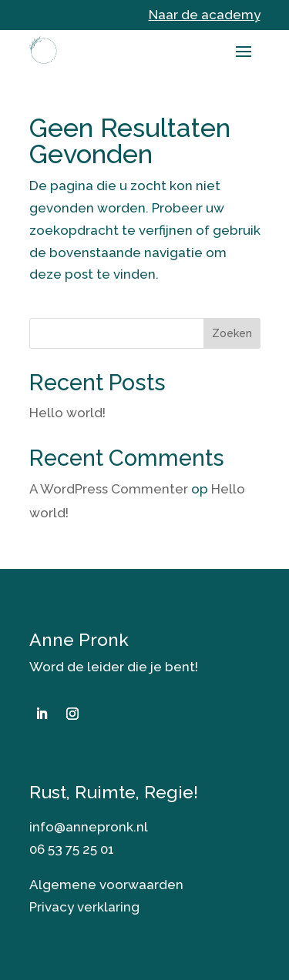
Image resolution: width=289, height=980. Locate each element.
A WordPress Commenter (109, 489)
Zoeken (232, 333)
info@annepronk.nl (89, 827)
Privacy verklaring (84, 907)
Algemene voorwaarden (106, 885)
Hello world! (67, 413)
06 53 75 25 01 (72, 849)
